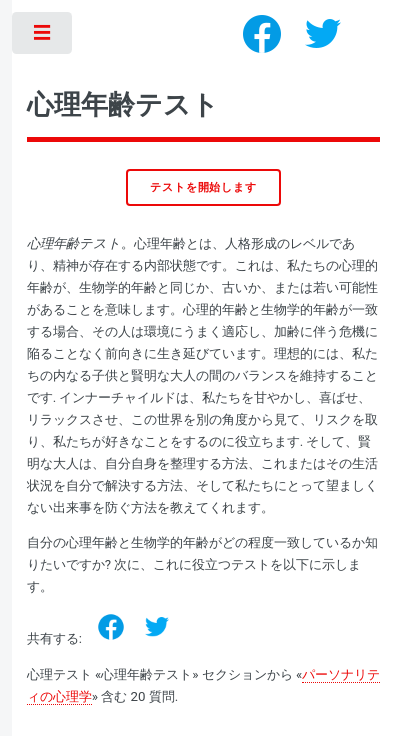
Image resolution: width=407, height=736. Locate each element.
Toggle (43, 37)
